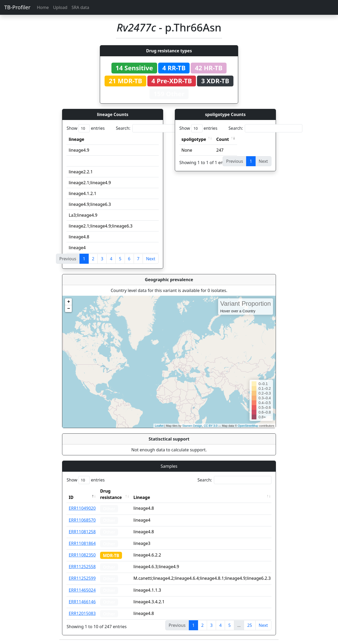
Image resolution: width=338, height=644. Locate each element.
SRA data (80, 7)
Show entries (86, 128)
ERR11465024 (82, 590)
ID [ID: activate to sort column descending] (71, 497)
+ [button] (69, 302)
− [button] (69, 309)
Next (151, 259)
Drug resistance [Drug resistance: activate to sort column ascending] (111, 494)
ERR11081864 (82, 543)
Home (43, 7)
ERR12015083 (82, 613)
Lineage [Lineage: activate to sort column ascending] (142, 497)
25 (250, 625)
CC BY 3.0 (210, 426)
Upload (60, 7)
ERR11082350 (82, 555)
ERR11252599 (82, 578)
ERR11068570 (82, 520)
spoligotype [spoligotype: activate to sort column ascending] (194, 139)
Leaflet (159, 426)
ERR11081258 (82, 532)
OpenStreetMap (248, 426)
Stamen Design (192, 426)
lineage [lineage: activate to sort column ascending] (76, 139)
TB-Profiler (17, 7)
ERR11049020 (82, 508)
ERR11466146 (82, 602)
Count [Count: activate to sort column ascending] (223, 139)
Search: (153, 128)
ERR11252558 (82, 567)
